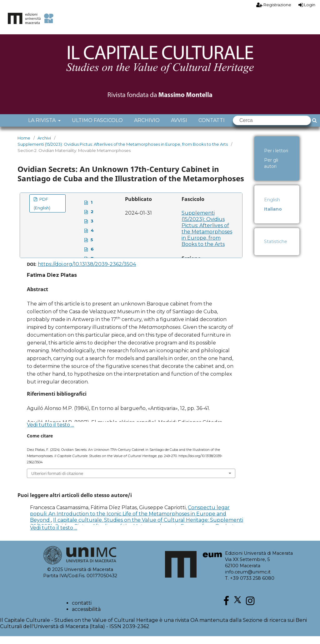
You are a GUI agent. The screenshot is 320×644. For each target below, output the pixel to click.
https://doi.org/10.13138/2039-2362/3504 (87, 272)
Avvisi (179, 128)
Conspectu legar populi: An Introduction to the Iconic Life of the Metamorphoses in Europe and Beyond (130, 522)
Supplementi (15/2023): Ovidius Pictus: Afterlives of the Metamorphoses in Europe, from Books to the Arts (123, 152)
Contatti (212, 128)
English (272, 207)
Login (307, 5)
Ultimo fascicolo (97, 128)
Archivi (44, 146)
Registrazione (274, 5)
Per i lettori (276, 159)
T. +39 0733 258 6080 (250, 586)
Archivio (147, 128)
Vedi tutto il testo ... (50, 433)
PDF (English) (42, 211)
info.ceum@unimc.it (248, 580)
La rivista (42, 128)
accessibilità (86, 617)
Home (24, 146)
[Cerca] (272, 128)
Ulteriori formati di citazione (57, 481)
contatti (82, 611)
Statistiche (276, 249)
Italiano (273, 217)
